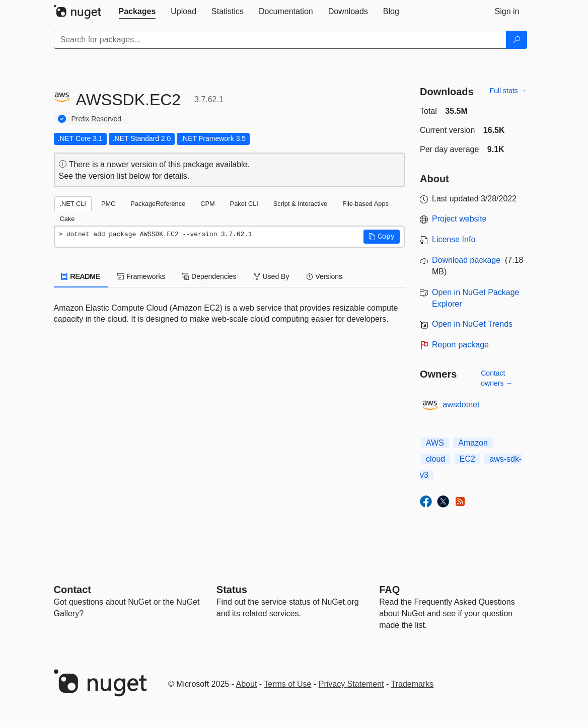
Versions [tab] (324, 276)
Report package (460, 345)
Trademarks (413, 684)
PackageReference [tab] (158, 204)
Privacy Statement (351, 684)
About (247, 684)
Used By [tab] (272, 276)
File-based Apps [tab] (365, 204)
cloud (435, 459)
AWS (435, 443)
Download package (466, 260)
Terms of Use (287, 684)
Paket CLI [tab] (244, 204)
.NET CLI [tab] (73, 204)
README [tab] (81, 276)
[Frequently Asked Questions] (389, 590)
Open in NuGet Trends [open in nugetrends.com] (472, 324)
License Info (454, 239)
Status (232, 590)
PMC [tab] (108, 204)
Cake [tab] (67, 219)
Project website (459, 219)
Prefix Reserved (97, 119)
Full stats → (508, 91)
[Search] (517, 40)
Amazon (473, 443)
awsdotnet (461, 405)
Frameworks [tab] (141, 276)
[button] (382, 237)
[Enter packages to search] (280, 40)
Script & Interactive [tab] (300, 204)
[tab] (137, 12)
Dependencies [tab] (209, 276)
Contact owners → (497, 378)
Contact (72, 590)
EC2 (467, 459)
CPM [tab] (207, 204)
